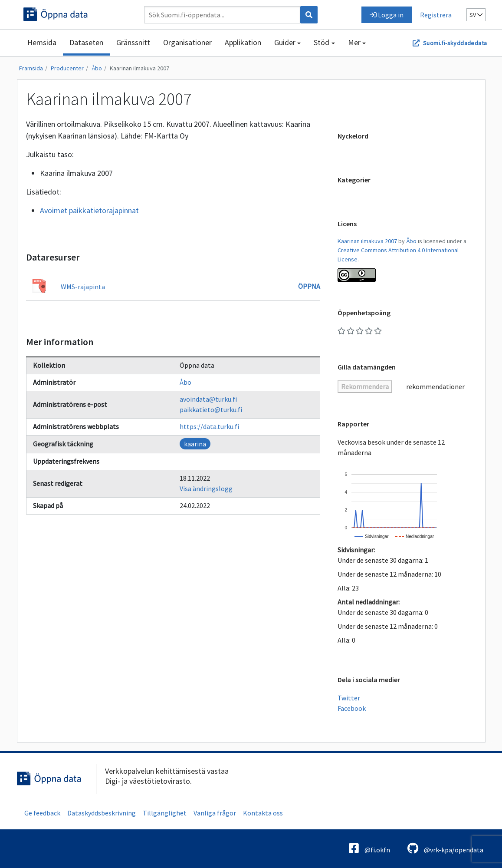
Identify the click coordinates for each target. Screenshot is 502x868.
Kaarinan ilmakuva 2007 (139, 68)
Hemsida (42, 42)
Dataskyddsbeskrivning (102, 813)
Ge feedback (42, 813)
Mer (354, 42)
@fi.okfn (369, 848)
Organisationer (187, 42)
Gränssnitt (133, 42)
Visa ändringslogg (206, 488)
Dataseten (86, 42)
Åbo (97, 68)
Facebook (352, 708)
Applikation (243, 42)
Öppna (309, 286)
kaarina (195, 444)
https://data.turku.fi (209, 426)
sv (476, 15)
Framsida (31, 68)
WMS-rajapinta (83, 287)
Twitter (349, 698)
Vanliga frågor (215, 813)
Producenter (67, 68)
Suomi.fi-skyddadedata (455, 43)
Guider (285, 42)
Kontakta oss (263, 813)
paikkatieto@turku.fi (211, 409)
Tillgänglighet (165, 813)
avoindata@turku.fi (208, 399)
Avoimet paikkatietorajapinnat (89, 210)
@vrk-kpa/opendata (445, 848)
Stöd (322, 42)
